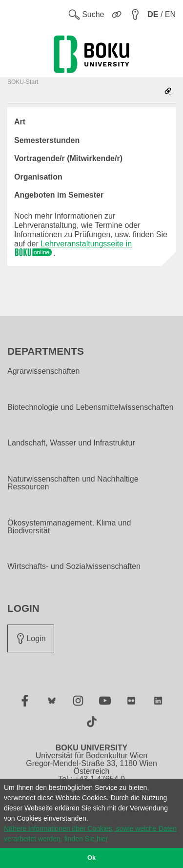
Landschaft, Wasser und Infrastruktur (71, 443)
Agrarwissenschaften (44, 371)
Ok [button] (91, 858)
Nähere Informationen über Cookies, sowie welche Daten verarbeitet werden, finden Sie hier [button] (90, 834)
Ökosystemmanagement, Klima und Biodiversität (69, 527)
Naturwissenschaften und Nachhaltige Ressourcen (73, 483)
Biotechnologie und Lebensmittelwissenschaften (91, 407)
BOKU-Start (23, 82)
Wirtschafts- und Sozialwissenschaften (74, 566)
